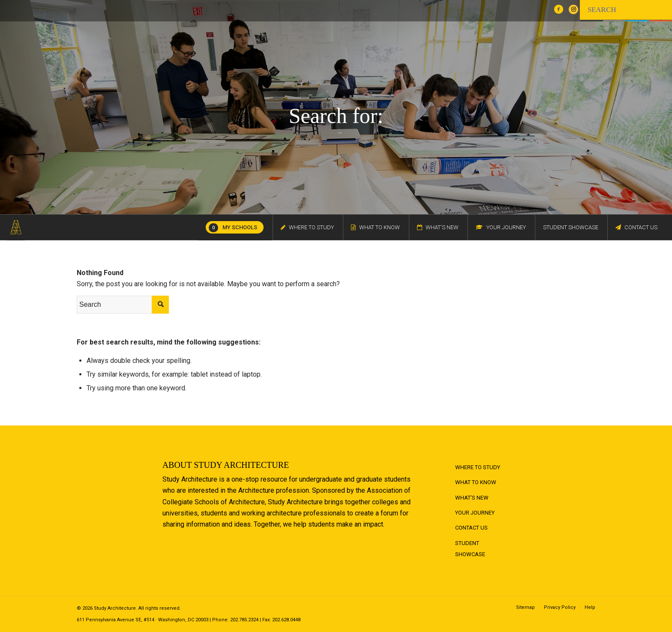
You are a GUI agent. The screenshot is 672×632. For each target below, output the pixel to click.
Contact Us (471, 528)
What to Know (476, 482)
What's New (472, 498)
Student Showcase (470, 549)
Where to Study (478, 467)
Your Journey (475, 513)
